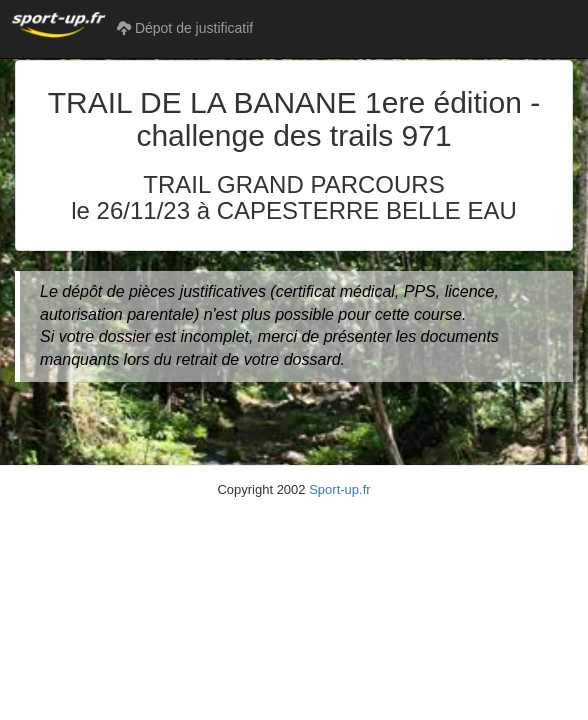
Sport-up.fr (339, 489)
